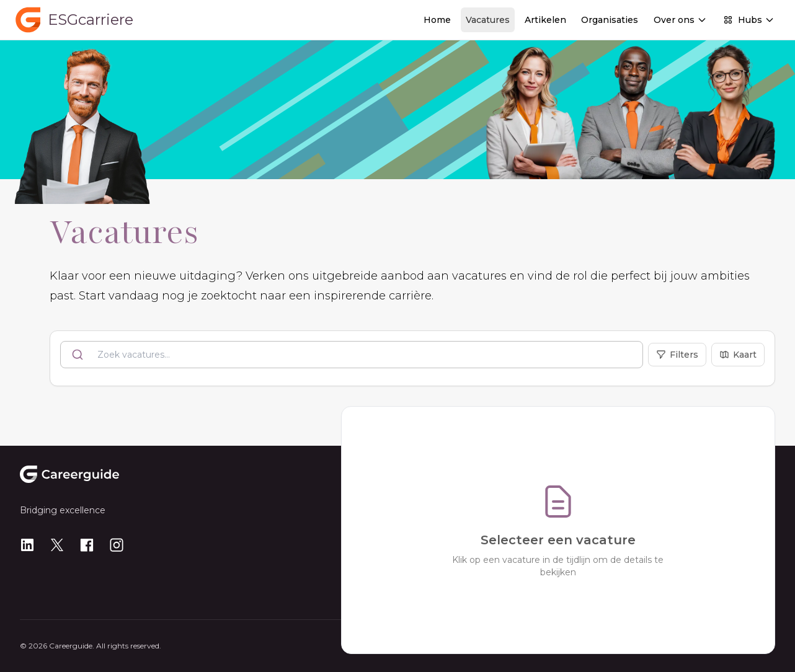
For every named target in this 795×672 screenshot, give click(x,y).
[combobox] (352, 355)
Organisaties (610, 20)
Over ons (680, 20)
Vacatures (488, 20)
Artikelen (545, 20)
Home (437, 20)
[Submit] (79, 355)
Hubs (749, 20)
